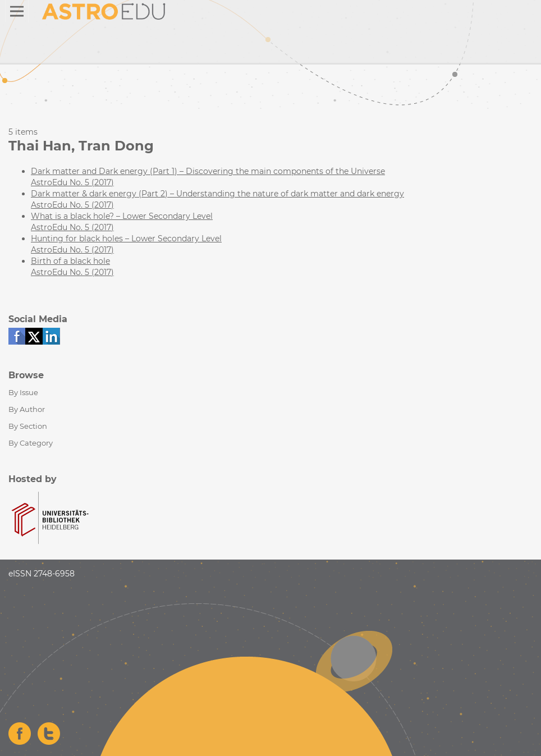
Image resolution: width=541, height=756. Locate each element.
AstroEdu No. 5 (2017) (72, 182)
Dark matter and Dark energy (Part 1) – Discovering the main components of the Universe (208, 171)
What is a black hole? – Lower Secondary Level (122, 216)
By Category (31, 443)
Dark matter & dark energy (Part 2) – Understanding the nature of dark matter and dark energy (217, 194)
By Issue (23, 392)
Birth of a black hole (70, 261)
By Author (27, 409)
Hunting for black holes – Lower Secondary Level (126, 239)
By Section (28, 426)
